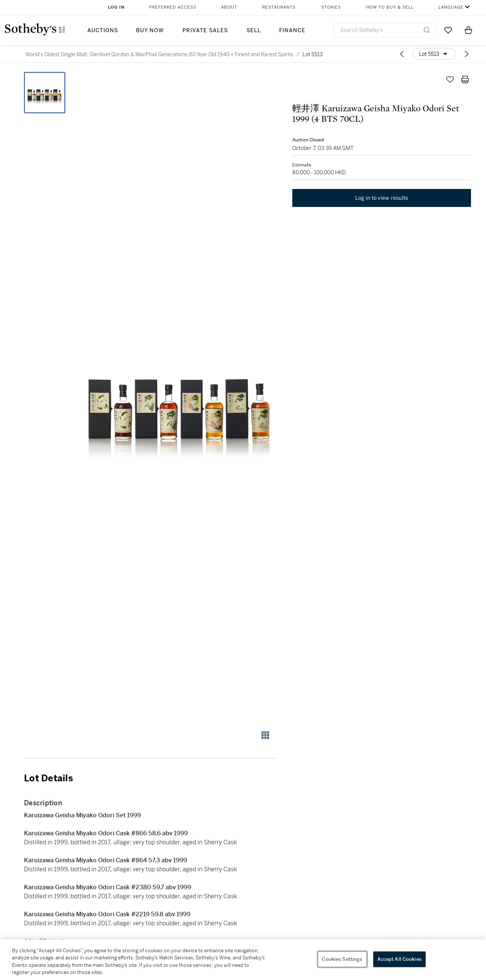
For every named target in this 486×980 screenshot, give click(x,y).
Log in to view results (382, 198)
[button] (179, 397)
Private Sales (205, 31)
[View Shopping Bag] (468, 30)
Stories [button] (331, 7)
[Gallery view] (265, 735)
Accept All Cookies (399, 959)
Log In (116, 7)
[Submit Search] (427, 30)
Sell (254, 31)
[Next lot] (467, 54)
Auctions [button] (103, 31)
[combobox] (385, 30)
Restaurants (279, 7)
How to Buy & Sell (390, 7)
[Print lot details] (465, 79)
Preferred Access (173, 7)
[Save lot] (450, 79)
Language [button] (451, 7)
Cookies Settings (342, 959)
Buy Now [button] (150, 31)
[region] (243, 960)
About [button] (229, 7)
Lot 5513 (313, 54)
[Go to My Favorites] (448, 30)
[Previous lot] (402, 54)
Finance (292, 31)
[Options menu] (434, 54)
